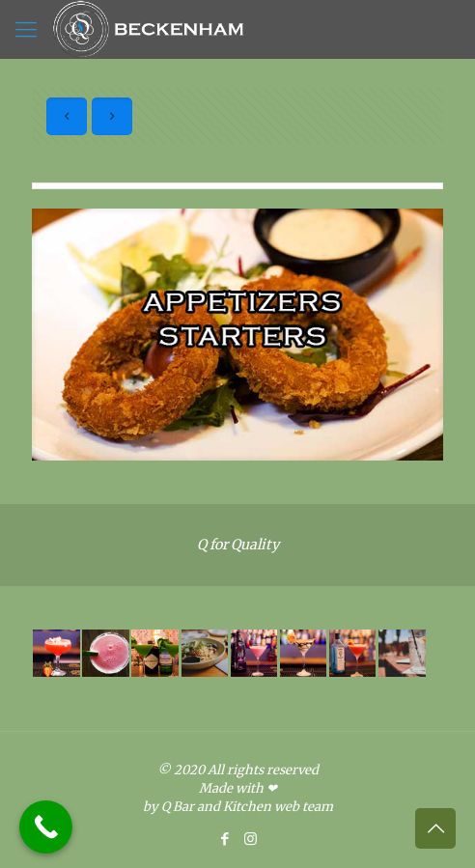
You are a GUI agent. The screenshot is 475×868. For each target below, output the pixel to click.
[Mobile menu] (26, 29)
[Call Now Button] (46, 827)
